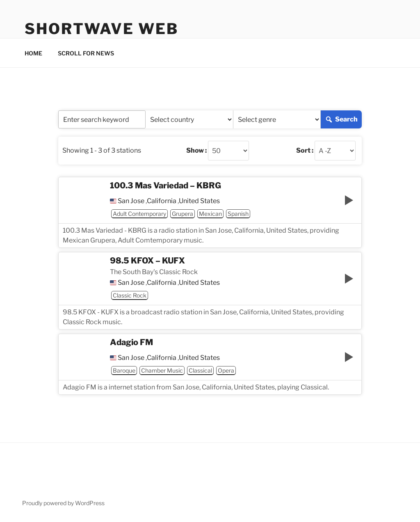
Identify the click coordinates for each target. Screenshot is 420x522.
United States (199, 201)
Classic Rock (130, 295)
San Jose (131, 201)
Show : (196, 151)
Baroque (124, 370)
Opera (226, 370)
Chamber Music (162, 370)
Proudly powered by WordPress (63, 503)
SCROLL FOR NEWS (86, 53)
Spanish (238, 214)
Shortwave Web (101, 29)
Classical (200, 370)
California (162, 201)
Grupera (183, 214)
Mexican (210, 214)
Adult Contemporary (139, 214)
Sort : (305, 151)
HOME (33, 53)
